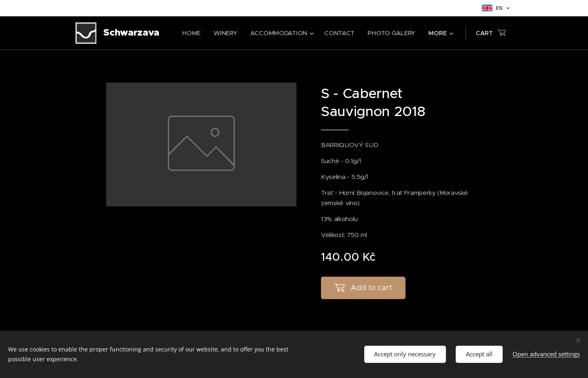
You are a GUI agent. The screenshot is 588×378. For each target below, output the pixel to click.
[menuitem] (189, 33)
